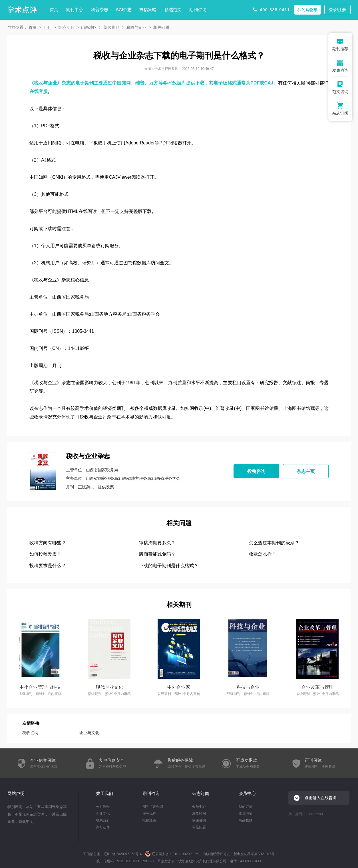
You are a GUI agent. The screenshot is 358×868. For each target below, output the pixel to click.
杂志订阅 (201, 793)
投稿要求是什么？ (48, 566)
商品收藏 (246, 820)
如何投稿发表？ (45, 554)
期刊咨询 (198, 10)
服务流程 (149, 813)
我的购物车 (307, 10)
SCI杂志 (124, 10)
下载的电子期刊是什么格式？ (169, 566)
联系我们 (103, 820)
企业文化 (103, 813)
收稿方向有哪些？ (48, 543)
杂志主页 (306, 471)
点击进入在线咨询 (321, 798)
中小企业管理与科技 (40, 687)
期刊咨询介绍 (153, 807)
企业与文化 (89, 733)
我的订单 (246, 807)
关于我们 (104, 793)
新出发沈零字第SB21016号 (254, 854)
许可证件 (103, 827)
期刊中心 (75, 10)
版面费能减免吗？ (157, 554)
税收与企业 (136, 27)
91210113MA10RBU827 (136, 861)
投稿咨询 (256, 471)
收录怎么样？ (263, 554)
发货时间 (199, 813)
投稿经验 (149, 820)
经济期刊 (66, 27)
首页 (54, 10)
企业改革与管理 (317, 687)
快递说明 (199, 820)
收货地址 (246, 813)
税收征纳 (30, 733)
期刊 (47, 27)
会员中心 (199, 807)
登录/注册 (337, 10)
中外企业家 (179, 687)
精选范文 (173, 10)
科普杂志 (100, 10)
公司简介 (103, 807)
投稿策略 (148, 10)
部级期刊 (112, 27)
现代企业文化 (109, 687)
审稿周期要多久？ (157, 543)
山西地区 (89, 27)
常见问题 (199, 827)
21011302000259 (186, 854)
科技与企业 (248, 687)
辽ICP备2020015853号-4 (123, 854)
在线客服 (39, 91)
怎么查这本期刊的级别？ (274, 543)
